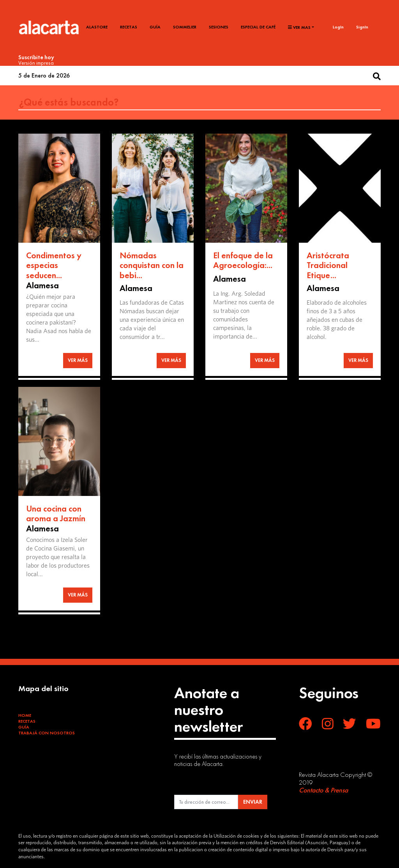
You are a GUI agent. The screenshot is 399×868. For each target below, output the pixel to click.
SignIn (362, 27)
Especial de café (258, 27)
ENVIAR (253, 802)
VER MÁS (78, 360)
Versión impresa (36, 63)
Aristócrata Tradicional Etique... (328, 265)
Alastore (97, 27)
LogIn (338, 27)
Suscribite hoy (36, 57)
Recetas (129, 27)
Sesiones (219, 27)
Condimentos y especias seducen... (54, 265)
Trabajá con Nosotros (47, 733)
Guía (155, 27)
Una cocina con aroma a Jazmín (56, 514)
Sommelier (185, 27)
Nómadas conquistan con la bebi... (152, 265)
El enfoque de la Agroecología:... (243, 260)
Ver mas (299, 27)
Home (25, 715)
